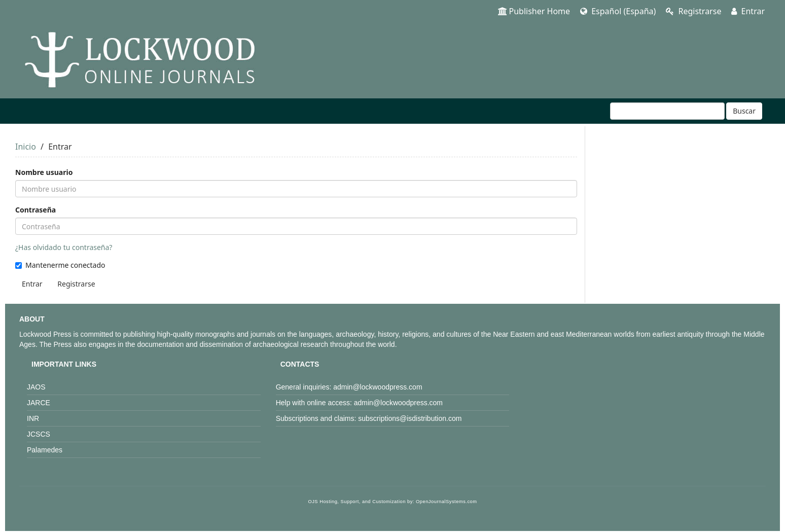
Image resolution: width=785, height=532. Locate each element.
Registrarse (693, 11)
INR (33, 418)
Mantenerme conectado (60, 265)
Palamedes (45, 450)
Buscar (744, 111)
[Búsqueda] (667, 111)
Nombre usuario (44, 172)
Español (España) (618, 11)
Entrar (748, 11)
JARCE (39, 403)
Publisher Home (534, 11)
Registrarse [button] (76, 284)
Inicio (26, 147)
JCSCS (39, 434)
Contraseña (35, 210)
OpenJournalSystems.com (447, 502)
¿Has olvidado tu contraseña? (64, 247)
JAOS (36, 387)
